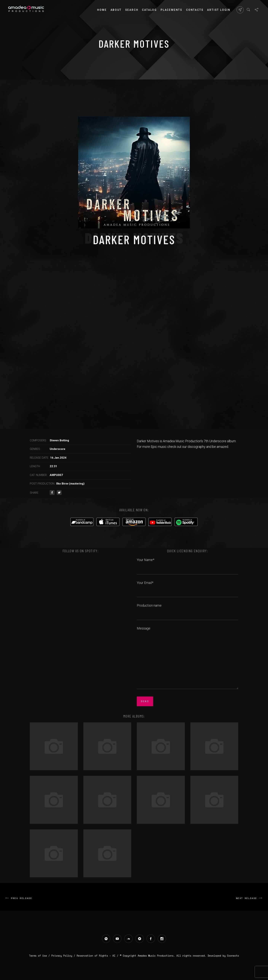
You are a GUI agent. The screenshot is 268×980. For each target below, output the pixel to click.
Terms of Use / (40, 956)
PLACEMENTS (172, 10)
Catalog (149, 10)
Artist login (219, 10)
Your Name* (188, 564)
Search (132, 10)
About (116, 10)
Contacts (195, 10)
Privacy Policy (62, 956)
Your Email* (188, 587)
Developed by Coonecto (223, 956)
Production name (188, 610)
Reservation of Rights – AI (97, 956)
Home (102, 10)
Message (188, 658)
